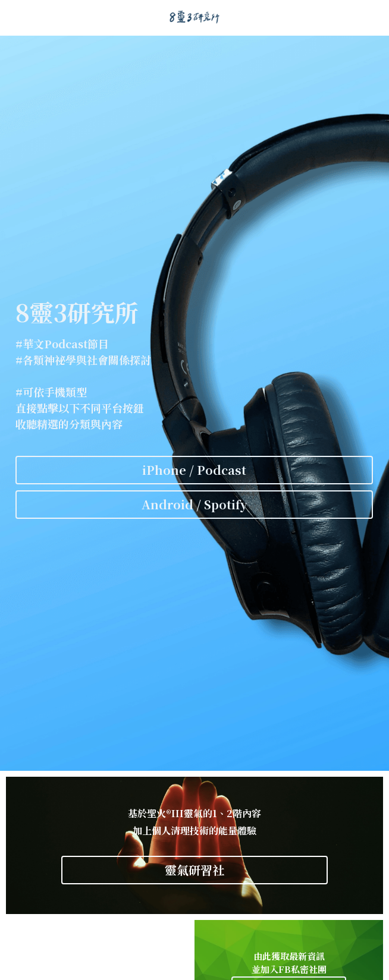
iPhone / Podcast (194, 470)
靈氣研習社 (194, 870)
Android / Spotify (194, 504)
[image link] (194, 17)
